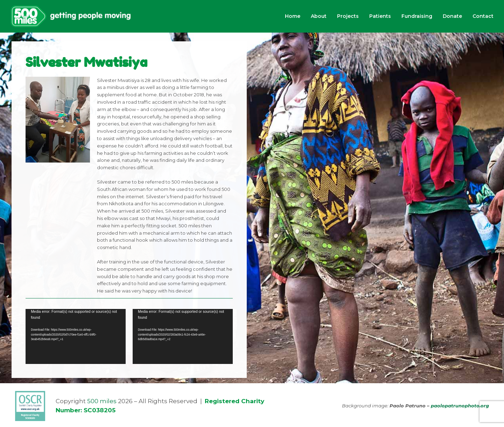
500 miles (102, 401)
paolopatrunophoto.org (460, 406)
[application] (76, 336)
